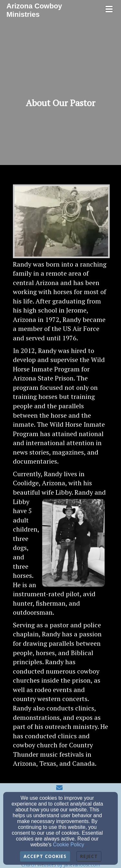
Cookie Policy (69, 845)
